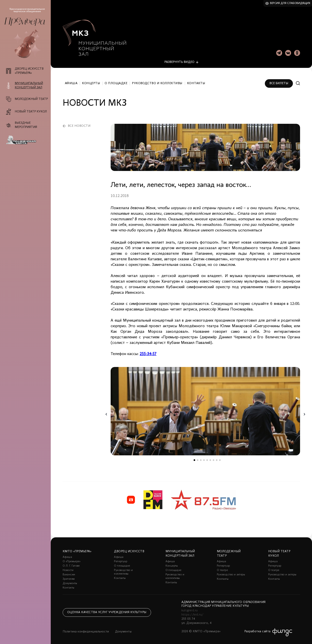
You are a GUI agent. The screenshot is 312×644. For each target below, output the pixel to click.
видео (179, 60)
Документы (70, 581)
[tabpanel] (205, 409)
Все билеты (279, 81)
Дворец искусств (129, 549)
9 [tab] (220, 458)
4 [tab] (204, 458)
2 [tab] (198, 458)
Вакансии (69, 572)
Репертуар (121, 559)
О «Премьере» (72, 559)
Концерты (91, 81)
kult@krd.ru (190, 608)
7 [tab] (214, 458)
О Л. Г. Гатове (71, 564)
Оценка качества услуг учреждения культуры (107, 610)
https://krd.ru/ (193, 613)
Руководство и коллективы (157, 81)
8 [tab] (217, 458)
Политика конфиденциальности (86, 629)
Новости (68, 568)
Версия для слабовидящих (290, 3)
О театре (222, 568)
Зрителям (69, 577)
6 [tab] (210, 458)
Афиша (71, 81)
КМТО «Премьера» (77, 549)
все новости (79, 124)
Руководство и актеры (231, 572)
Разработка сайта (257, 629)
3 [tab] (201, 458)
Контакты (196, 81)
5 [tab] (207, 458)
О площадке (116, 81)
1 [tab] (194, 458)
